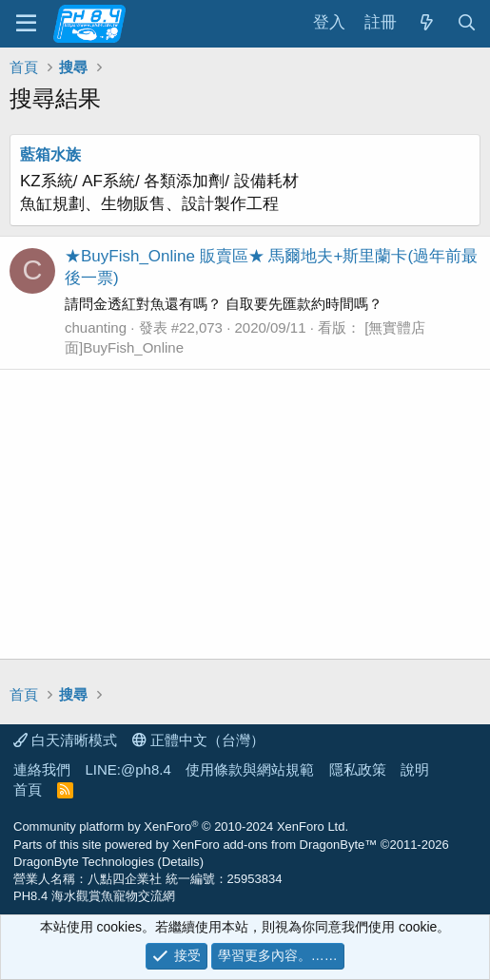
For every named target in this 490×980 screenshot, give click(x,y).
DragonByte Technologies (84, 862)
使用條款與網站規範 (250, 769)
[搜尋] (466, 23)
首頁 (28, 789)
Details (181, 862)
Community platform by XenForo (181, 826)
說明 (415, 769)
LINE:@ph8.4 (128, 769)
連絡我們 (42, 769)
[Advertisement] (245, 514)
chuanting (96, 327)
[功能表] (26, 24)
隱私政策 (358, 769)
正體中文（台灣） (198, 740)
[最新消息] (426, 23)
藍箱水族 (50, 154)
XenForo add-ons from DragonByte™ (274, 845)
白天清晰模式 (65, 740)
